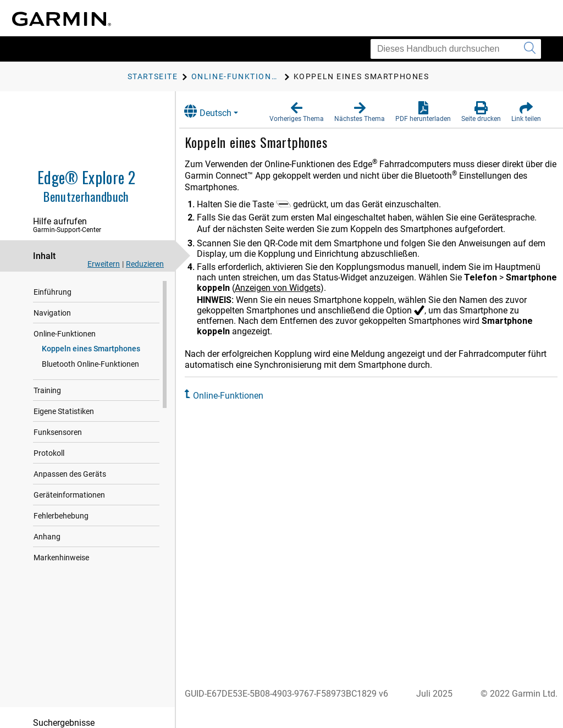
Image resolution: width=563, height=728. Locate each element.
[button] (297, 112)
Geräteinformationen (69, 495)
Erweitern (104, 264)
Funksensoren (58, 432)
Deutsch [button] (219, 111)
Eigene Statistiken (64, 411)
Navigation (52, 313)
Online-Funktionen (65, 334)
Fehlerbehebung (61, 516)
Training (47, 390)
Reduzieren (145, 264)
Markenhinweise (61, 558)
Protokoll (49, 453)
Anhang (47, 537)
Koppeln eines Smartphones (91, 349)
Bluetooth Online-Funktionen (90, 364)
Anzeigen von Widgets (342, 288)
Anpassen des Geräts (70, 474)
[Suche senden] (530, 49)
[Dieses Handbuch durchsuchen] (456, 49)
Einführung (53, 292)
